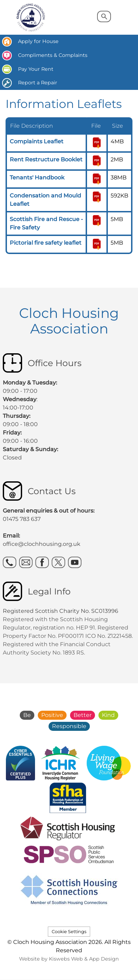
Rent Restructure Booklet (46, 159)
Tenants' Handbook (37, 178)
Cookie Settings (69, 932)
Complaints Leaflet (37, 141)
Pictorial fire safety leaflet (46, 243)
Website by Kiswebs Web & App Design (69, 959)
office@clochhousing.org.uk (42, 544)
